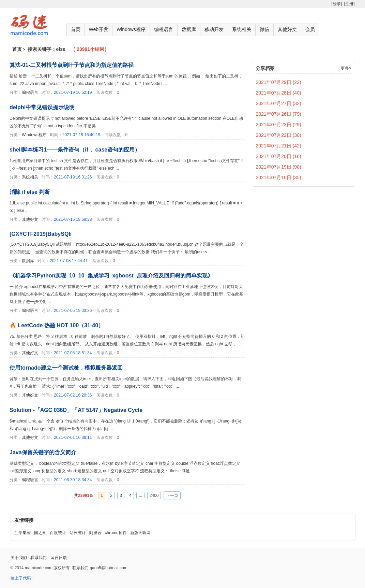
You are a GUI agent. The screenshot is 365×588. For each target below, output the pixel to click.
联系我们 (39, 558)
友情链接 (24, 520)
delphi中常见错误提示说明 (42, 107)
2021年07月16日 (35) (279, 177)
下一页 (172, 496)
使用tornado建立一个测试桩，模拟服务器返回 (66, 368)
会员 (310, 29)
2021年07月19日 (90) (279, 167)
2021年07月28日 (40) (279, 93)
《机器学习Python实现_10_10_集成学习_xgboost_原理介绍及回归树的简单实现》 (111, 276)
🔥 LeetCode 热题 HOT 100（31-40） (57, 325)
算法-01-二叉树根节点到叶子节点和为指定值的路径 (72, 65)
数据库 (189, 29)
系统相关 (242, 29)
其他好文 (287, 29)
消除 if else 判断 (30, 192)
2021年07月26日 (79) (279, 114)
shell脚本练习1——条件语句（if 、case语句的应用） (75, 150)
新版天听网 (140, 533)
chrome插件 (116, 533)
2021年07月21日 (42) (279, 146)
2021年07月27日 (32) (279, 103)
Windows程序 (131, 29)
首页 (76, 29)
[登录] (337, 4)
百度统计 (58, 533)
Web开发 (99, 29)
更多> (346, 68)
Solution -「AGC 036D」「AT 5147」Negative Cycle (76, 410)
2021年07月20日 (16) (279, 156)
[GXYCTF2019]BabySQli (41, 234)
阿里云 (95, 533)
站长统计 (78, 533)
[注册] (349, 4)
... (140, 496)
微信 (264, 29)
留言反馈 (59, 558)
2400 (154, 496)
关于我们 (19, 558)
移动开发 (214, 29)
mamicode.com (39, 568)
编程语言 (164, 29)
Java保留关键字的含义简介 (43, 452)
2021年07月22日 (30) (279, 135)
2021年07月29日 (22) (279, 82)
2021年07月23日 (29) (279, 125)
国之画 (40, 533)
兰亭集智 (22, 533)
